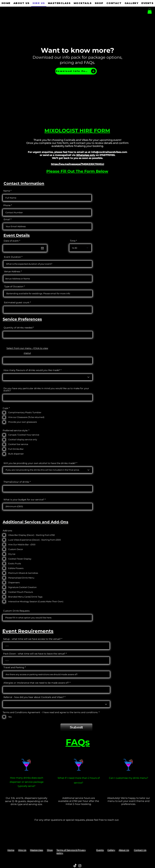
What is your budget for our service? (24, 500)
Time (73, 241)
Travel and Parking (14, 667)
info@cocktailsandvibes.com (109, 152)
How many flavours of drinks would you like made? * (32, 370)
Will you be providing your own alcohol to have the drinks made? (40, 463)
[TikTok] (75, 866)
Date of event (12, 241)
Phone (7, 205)
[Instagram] (80, 866)
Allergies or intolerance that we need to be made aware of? (36, 683)
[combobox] (48, 278)
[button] (150, 11)
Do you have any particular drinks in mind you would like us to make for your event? (46, 389)
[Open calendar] (42, 248)
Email (7, 219)
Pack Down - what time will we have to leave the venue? (34, 654)
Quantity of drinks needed (18, 328)
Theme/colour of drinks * (17, 482)
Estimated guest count (17, 302)
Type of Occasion (14, 286)
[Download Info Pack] (76, 71)
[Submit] (76, 727)
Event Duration (12, 257)
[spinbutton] (56, 646)
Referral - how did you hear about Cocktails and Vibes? (34, 697)
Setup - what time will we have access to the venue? (32, 639)
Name (7, 191)
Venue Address (12, 271)
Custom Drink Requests (16, 611)
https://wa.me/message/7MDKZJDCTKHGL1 (77, 164)
